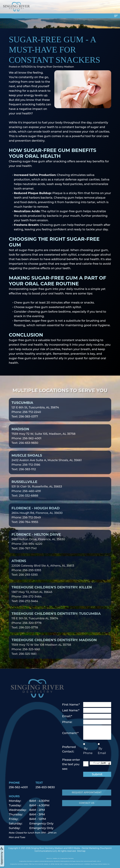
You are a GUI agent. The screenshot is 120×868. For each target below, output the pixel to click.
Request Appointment (87, 800)
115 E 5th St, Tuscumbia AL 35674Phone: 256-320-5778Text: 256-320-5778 (56, 628)
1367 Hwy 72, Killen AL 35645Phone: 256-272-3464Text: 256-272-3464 (52, 601)
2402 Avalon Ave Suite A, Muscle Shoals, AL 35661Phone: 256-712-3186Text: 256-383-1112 (47, 469)
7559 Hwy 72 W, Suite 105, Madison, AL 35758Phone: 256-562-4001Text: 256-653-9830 (43, 443)
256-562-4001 (18, 787)
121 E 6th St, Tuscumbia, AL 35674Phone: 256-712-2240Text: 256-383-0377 (35, 417)
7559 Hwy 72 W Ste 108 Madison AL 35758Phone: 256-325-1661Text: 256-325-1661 (54, 654)
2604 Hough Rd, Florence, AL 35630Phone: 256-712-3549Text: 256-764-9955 (37, 522)
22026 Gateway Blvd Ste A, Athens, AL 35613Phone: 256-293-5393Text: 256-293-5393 (43, 575)
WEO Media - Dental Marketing (84, 848)
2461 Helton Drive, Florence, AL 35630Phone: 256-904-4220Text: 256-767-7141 (38, 548)
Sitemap (81, 851)
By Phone (88, 751)
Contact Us (87, 810)
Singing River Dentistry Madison (47, 848)
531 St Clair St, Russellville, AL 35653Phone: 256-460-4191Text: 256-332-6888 (37, 496)
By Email (102, 751)
